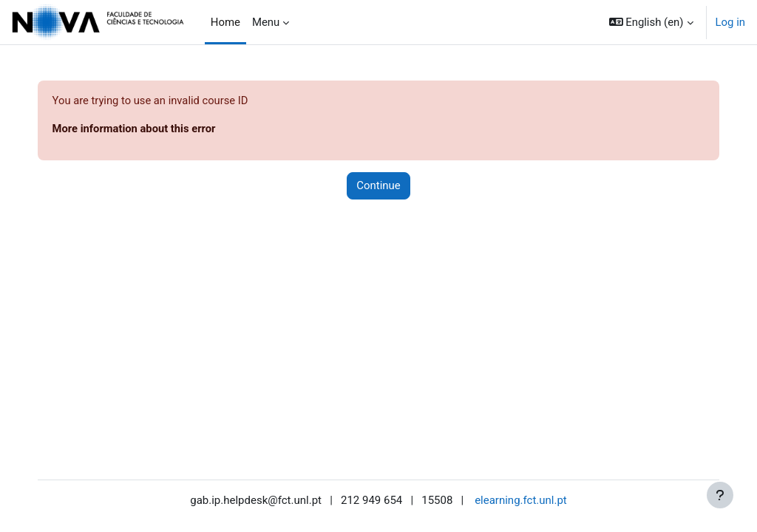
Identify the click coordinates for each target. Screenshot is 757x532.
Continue (378, 186)
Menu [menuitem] (266, 22)
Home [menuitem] (225, 22)
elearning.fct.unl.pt (521, 500)
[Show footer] (720, 495)
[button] (651, 22)
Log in (730, 22)
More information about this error (150, 129)
